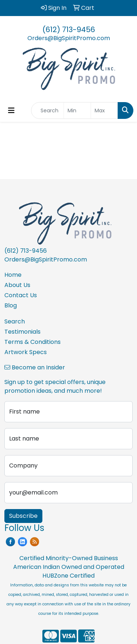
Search (15, 321)
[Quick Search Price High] (104, 110)
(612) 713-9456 (69, 30)
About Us (17, 285)
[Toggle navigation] (11, 110)
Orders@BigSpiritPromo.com (69, 38)
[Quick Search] (47, 110)
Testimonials (22, 332)
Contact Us (21, 295)
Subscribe (23, 516)
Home (13, 275)
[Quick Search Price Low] (77, 110)
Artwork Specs (26, 352)
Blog (11, 305)
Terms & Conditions (33, 342)
